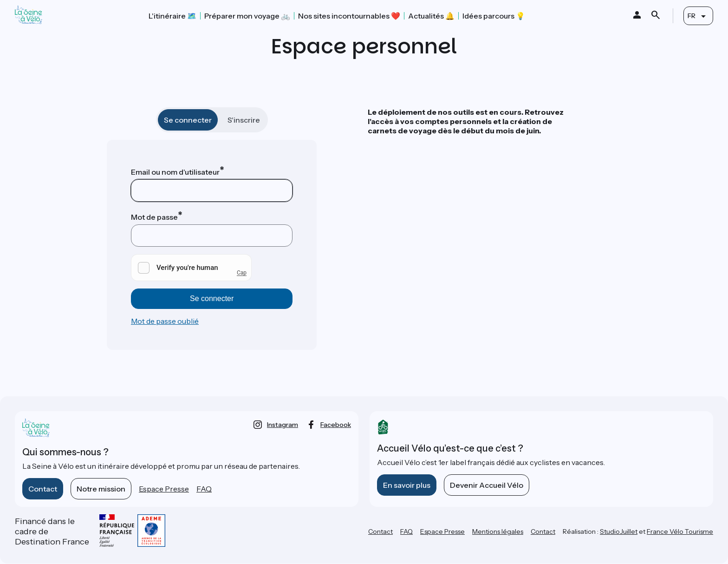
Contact (43, 489)
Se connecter (188, 120)
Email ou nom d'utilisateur (175, 172)
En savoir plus (407, 485)
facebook (336, 425)
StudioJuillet (619, 531)
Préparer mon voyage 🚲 (247, 16)
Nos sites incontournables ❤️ (349, 16)
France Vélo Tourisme (680, 531)
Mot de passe (154, 217)
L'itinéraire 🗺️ (172, 16)
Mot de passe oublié (165, 321)
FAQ (204, 489)
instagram (283, 425)
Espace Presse (164, 489)
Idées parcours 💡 (494, 16)
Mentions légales (498, 531)
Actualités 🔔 (431, 16)
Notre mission (101, 489)
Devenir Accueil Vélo (487, 485)
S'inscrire (244, 120)
